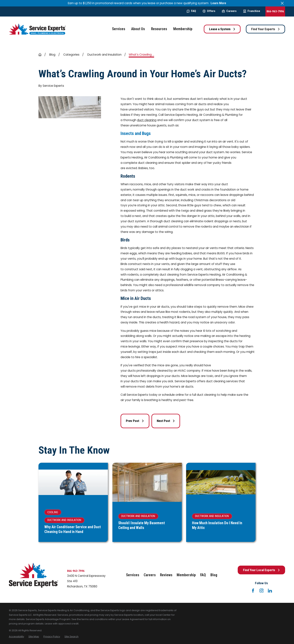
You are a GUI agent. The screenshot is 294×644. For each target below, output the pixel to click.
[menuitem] (16, 637)
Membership (186, 575)
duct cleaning (147, 120)
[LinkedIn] (270, 591)
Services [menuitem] (119, 29)
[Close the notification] (282, 3)
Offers (209, 11)
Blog (214, 575)
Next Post (166, 421)
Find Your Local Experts (261, 570)
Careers (229, 11)
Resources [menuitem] (159, 29)
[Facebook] (253, 591)
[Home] (37, 29)
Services (133, 575)
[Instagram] (262, 591)
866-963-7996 (275, 11)
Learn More (218, 3)
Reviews (166, 575)
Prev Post (135, 421)
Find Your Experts (266, 29)
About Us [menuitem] (138, 29)
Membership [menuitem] (183, 29)
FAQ (191, 11)
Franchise (252, 11)
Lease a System (222, 29)
